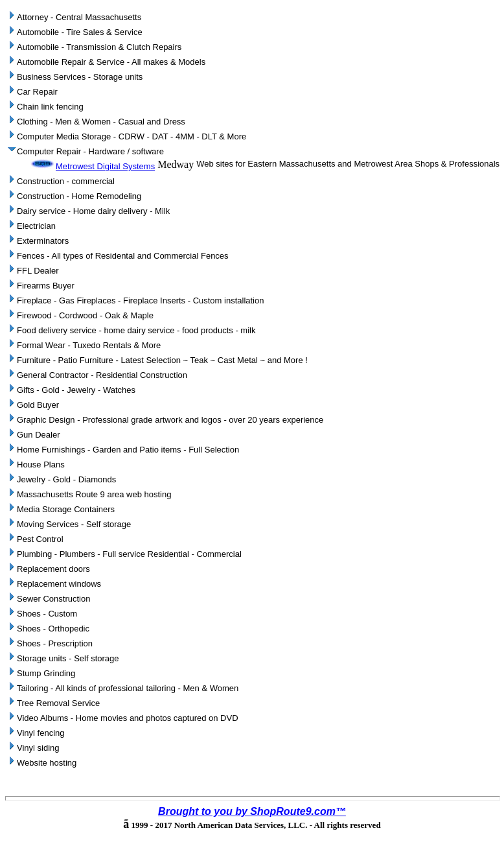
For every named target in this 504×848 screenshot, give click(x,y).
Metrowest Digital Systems (92, 166)
